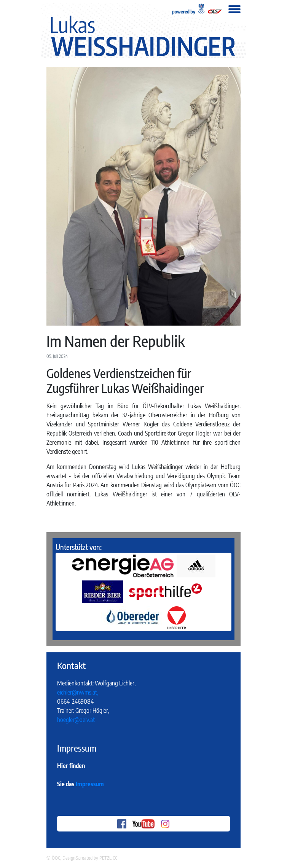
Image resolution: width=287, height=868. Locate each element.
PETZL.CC (108, 858)
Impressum (90, 784)
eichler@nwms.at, (78, 692)
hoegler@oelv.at (76, 720)
